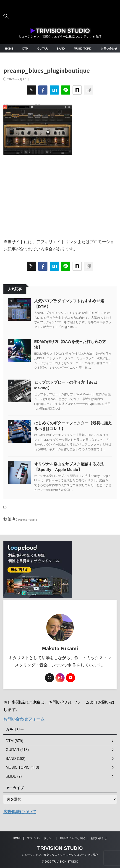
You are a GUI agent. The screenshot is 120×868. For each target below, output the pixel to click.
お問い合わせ (109, 49)
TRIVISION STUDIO (60, 848)
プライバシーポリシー (41, 838)
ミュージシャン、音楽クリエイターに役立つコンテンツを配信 (60, 855)
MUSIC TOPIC (83, 49)
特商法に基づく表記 (73, 838)
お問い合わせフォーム (24, 719)
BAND (61, 49)
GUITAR (43, 49)
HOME (9, 49)
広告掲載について (20, 812)
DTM (25, 49)
